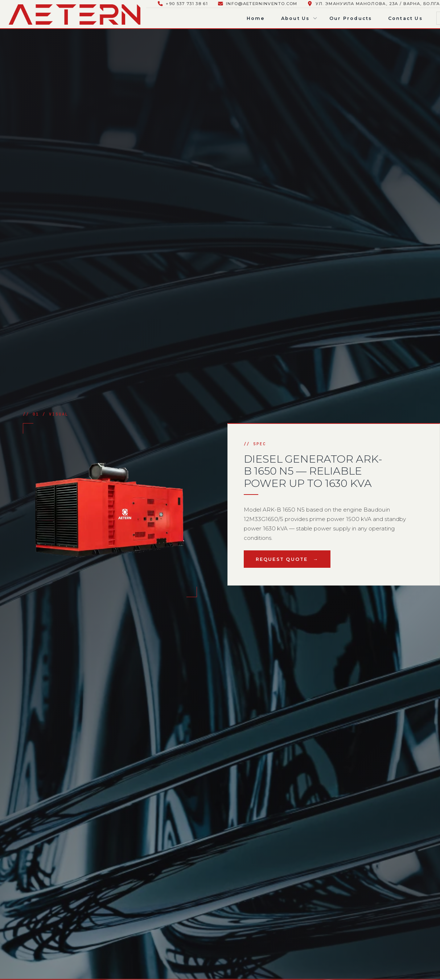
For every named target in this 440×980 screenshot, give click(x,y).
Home (256, 18)
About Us (295, 18)
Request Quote (282, 559)
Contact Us (405, 18)
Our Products (351, 18)
